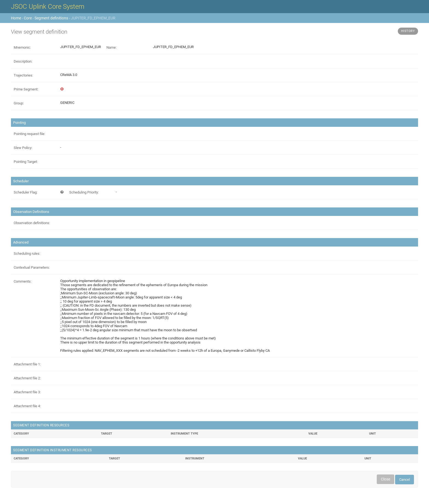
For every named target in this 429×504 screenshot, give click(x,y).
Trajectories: (23, 75)
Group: (19, 103)
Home (16, 18)
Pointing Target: (26, 162)
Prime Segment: (26, 89)
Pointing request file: (29, 134)
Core (28, 18)
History (408, 31)
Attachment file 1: (27, 364)
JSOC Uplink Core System (48, 7)
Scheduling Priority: (84, 192)
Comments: (23, 281)
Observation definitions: (32, 223)
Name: (111, 47)
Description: (23, 61)
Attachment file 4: (27, 406)
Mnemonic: (22, 47)
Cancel (405, 480)
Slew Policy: (23, 148)
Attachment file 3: (27, 392)
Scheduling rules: (27, 254)
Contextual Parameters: (32, 267)
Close (385, 479)
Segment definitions (51, 18)
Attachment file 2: (27, 378)
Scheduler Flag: (26, 192)
